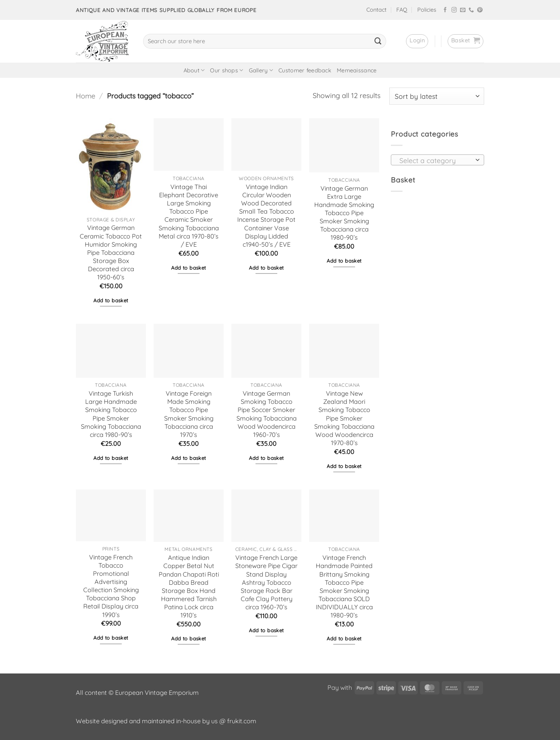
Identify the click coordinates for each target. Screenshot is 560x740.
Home (86, 96)
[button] (417, 41)
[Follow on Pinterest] (480, 10)
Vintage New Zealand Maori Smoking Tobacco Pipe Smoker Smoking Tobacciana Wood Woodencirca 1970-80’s (344, 418)
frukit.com (242, 721)
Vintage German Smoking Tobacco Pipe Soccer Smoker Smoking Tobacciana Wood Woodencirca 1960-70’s (267, 414)
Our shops (227, 70)
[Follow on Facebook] (445, 10)
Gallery (261, 70)
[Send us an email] (463, 10)
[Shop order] (437, 96)
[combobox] (437, 160)
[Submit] (378, 41)
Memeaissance (357, 70)
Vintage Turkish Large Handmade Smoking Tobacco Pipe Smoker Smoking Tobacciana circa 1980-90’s (111, 414)
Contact (376, 10)
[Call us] (471, 10)
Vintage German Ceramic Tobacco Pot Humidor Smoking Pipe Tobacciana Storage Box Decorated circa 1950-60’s (111, 252)
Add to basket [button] (111, 300)
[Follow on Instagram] (454, 10)
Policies (427, 10)
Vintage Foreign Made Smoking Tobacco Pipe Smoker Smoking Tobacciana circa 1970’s (189, 414)
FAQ (402, 10)
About (194, 70)
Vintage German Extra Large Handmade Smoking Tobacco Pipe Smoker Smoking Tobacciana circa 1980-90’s (344, 213)
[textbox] (435, 160)
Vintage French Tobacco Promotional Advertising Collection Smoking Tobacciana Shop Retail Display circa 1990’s (111, 586)
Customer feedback (305, 70)
